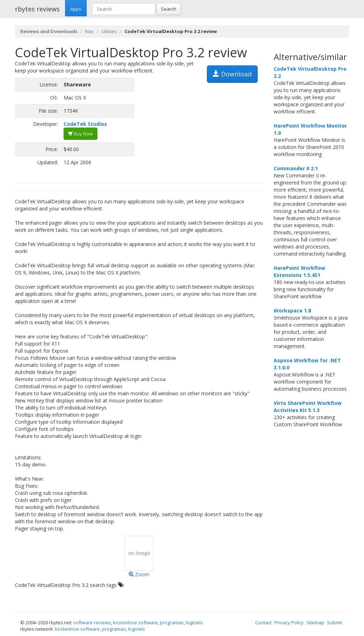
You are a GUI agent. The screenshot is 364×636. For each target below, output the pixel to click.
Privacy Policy (289, 622)
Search (169, 9)
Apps (76, 9)
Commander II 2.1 (296, 168)
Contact (263, 622)
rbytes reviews (37, 9)
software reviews (92, 622)
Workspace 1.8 (292, 311)
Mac (89, 31)
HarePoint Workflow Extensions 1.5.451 (299, 271)
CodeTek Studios (85, 124)
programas (172, 622)
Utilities (109, 31)
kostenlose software (135, 622)
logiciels (194, 622)
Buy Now (81, 134)
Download (232, 74)
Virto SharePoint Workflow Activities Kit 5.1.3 (308, 407)
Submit (334, 622)
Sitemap (315, 622)
